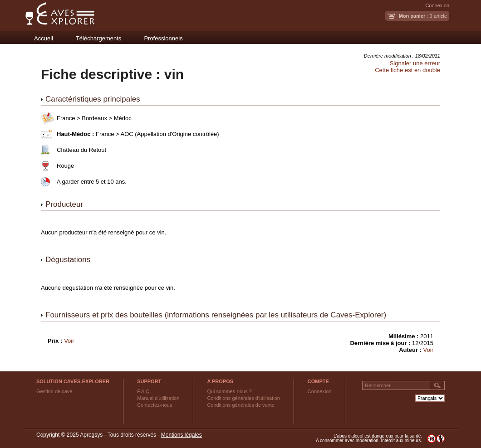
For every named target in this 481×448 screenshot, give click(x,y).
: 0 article (423, 16)
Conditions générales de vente (241, 405)
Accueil (44, 38)
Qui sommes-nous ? (229, 391)
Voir (428, 350)
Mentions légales (182, 435)
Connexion (437, 5)
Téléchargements (98, 38)
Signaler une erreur (415, 63)
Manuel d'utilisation (158, 398)
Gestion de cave (54, 391)
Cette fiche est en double (407, 70)
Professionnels (163, 38)
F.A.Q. (144, 391)
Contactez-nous (155, 405)
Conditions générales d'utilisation (243, 398)
